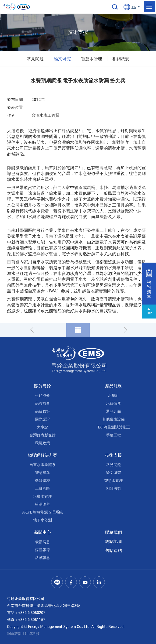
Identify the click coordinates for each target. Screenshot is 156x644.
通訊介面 (113, 411)
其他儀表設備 (113, 419)
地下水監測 (43, 520)
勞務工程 (113, 435)
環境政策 (43, 443)
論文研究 (62, 58)
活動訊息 (43, 557)
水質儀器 (113, 403)
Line (57, 582)
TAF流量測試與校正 (114, 427)
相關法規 (121, 58)
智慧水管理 (92, 58)
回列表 (78, 330)
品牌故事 (43, 403)
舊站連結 (113, 550)
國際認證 (43, 419)
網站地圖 (113, 541)
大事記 (43, 427)
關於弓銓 (43, 386)
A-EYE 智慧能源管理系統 (43, 512)
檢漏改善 (43, 504)
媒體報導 (43, 550)
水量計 (113, 395)
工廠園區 (43, 488)
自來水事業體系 (43, 464)
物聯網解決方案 (43, 455)
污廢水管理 (43, 496)
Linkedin (99, 582)
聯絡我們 (113, 532)
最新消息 (43, 542)
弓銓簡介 (43, 395)
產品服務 (113, 386)
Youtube (85, 582)
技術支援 (113, 455)
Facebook (71, 582)
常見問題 (35, 58)
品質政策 (43, 411)
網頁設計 (14, 633)
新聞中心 (43, 532)
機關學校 (43, 480)
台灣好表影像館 (43, 435)
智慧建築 (43, 472)
